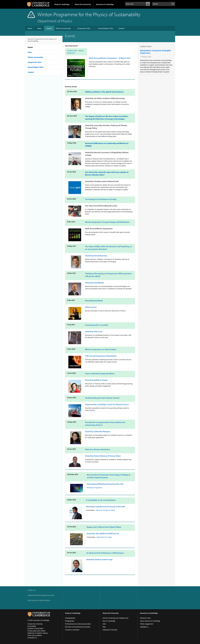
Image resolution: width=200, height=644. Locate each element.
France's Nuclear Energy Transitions (100, 373)
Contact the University (35, 624)
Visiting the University (110, 630)
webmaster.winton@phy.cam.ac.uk (41, 595)
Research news (145, 618)
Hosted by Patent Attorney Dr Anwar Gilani (103, 456)
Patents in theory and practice (98, 449)
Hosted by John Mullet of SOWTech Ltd (103, 533)
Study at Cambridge (62, 4)
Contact (121, 28)
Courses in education (72, 630)
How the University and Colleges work (115, 618)
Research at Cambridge (105, 4)
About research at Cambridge (150, 621)
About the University (83, 4)
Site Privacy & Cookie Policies (39, 600)
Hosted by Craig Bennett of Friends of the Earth (106, 507)
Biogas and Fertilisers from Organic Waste (104, 527)
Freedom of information (35, 629)
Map (104, 627)
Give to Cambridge (109, 621)
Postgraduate (70, 621)
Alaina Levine (91, 307)
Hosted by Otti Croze (94, 331)
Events (49, 28)
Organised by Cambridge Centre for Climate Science (107, 404)
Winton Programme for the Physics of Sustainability (42, 41)
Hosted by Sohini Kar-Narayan (98, 431)
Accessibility (32, 626)
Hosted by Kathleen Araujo (96, 380)
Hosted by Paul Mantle (94, 283)
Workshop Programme (95, 488)
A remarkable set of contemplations (101, 500)
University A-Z (32, 638)
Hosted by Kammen (96, 256)
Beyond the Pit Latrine (104, 537)
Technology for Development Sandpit (101, 199)
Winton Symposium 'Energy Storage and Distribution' (107, 222)
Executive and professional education (78, 627)
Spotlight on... (145, 627)
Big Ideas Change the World (105, 510)
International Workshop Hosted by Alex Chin (105, 484)
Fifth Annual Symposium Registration (101, 356)
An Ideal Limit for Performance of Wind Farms (105, 553)
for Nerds (94, 301)
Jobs (104, 624)
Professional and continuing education (78, 624)
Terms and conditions (35, 635)
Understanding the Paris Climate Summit (102, 398)
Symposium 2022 (84, 28)
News (39, 28)
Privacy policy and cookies (37, 631)
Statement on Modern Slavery (38, 633)
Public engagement (147, 624)
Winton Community (63, 28)
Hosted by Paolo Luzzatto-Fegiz (99, 559)
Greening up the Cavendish (97, 325)
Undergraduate (70, 618)
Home (30, 28)
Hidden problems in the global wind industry (104, 92)
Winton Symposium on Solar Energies (101, 349)
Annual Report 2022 (106, 28)
